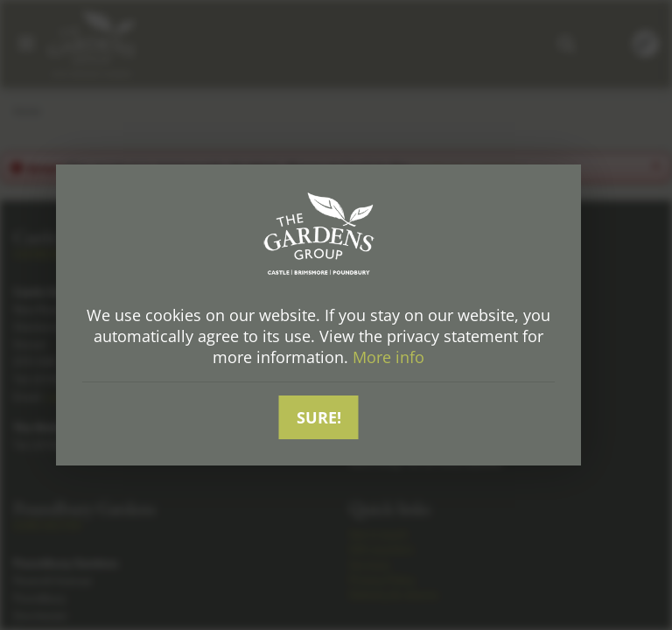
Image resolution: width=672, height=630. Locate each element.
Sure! (319, 417)
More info (388, 358)
